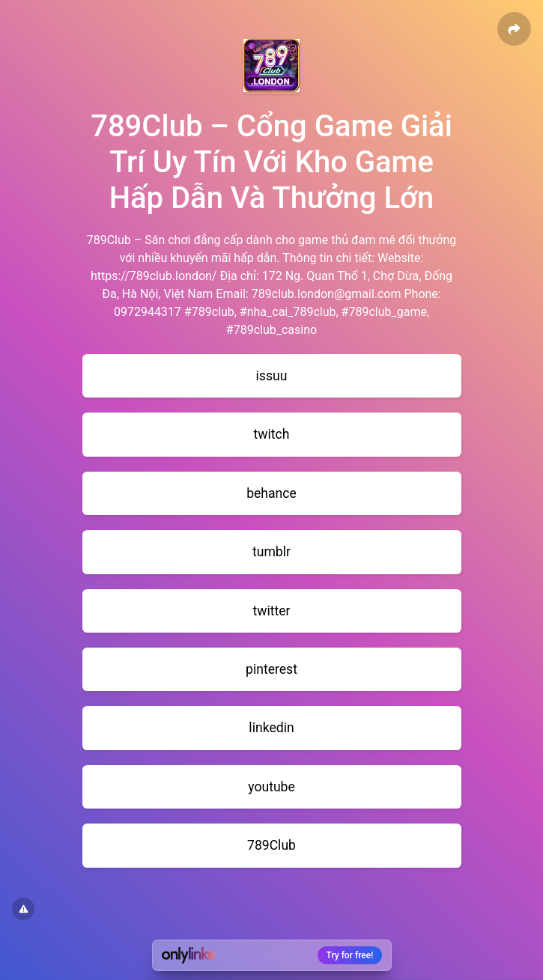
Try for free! (350, 955)
